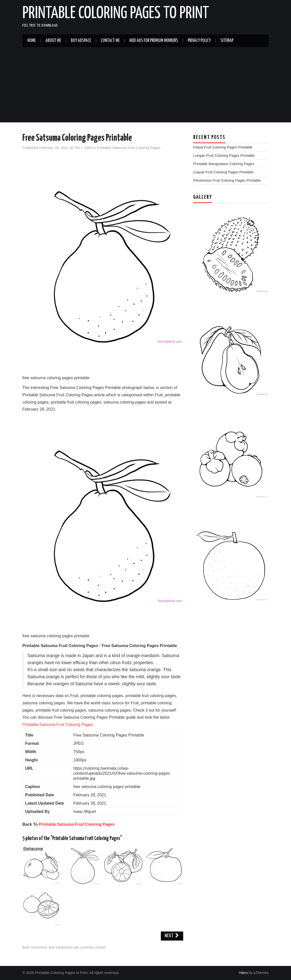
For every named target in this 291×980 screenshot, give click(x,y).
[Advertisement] (145, 85)
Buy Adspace (81, 41)
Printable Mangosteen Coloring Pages (224, 164)
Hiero (243, 973)
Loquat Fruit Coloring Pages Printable (223, 172)
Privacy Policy (199, 41)
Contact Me (110, 41)
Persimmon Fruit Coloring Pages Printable (227, 180)
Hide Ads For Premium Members (154, 41)
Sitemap (227, 41)
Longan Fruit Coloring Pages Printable (224, 156)
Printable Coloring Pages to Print (116, 14)
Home (32, 41)
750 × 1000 (83, 148)
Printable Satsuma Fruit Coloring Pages (129, 148)
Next (172, 936)
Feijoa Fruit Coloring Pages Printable (223, 147)
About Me (53, 41)
